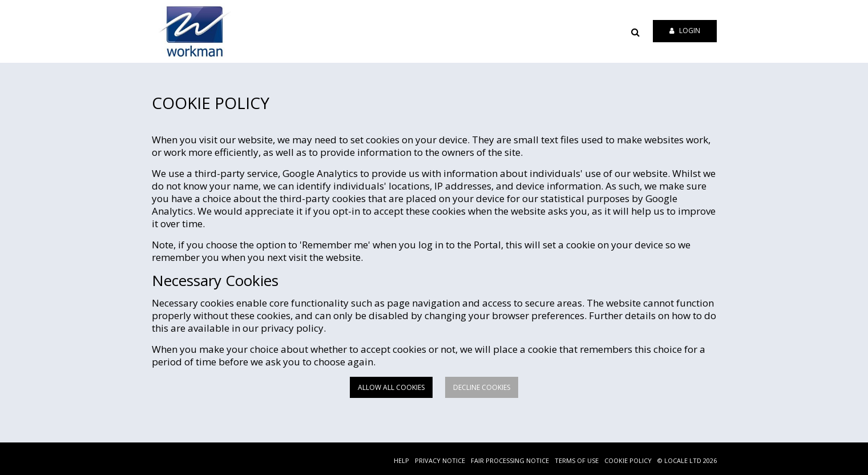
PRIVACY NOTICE (440, 460)
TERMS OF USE (577, 460)
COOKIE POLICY (628, 460)
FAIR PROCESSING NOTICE (510, 460)
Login (685, 31)
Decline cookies (482, 387)
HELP (401, 460)
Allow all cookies (391, 387)
